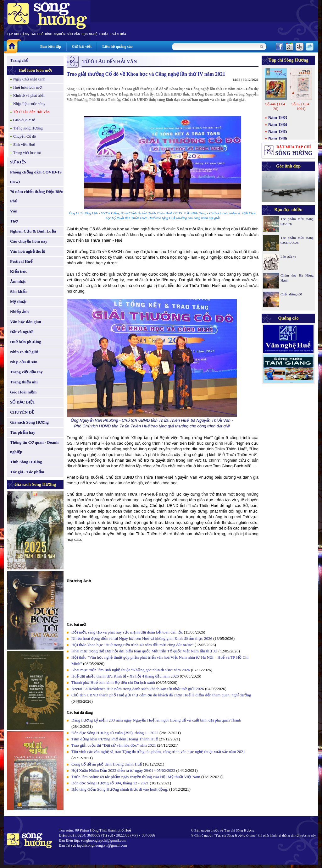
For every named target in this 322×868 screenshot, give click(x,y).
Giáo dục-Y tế (24, 120)
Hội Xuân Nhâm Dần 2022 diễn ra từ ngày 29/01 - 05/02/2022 (123, 770)
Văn (14, 211)
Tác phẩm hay (23, 432)
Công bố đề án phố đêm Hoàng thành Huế (107, 764)
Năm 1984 (278, 125)
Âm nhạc (18, 281)
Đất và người (22, 332)
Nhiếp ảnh (19, 312)
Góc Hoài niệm (23, 392)
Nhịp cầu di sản (24, 362)
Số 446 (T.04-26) (276, 106)
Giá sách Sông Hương (29, 422)
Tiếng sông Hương (28, 128)
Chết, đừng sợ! (291, 294)
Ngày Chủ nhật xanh (29, 79)
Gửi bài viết (82, 47)
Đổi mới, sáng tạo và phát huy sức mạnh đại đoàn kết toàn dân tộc (127, 632)
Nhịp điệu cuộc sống (29, 104)
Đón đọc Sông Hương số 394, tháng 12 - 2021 (110, 783)
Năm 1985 (278, 132)
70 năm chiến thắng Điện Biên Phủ (37, 196)
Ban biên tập (51, 47)
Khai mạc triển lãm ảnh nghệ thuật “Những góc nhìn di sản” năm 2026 (131, 670)
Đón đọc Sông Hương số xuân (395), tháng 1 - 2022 (115, 733)
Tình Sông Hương (26, 462)
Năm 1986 (278, 138)
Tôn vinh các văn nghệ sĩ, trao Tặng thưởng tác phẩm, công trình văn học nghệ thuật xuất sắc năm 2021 (158, 752)
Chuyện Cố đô (25, 136)
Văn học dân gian (26, 322)
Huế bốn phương (26, 342)
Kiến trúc (19, 271)
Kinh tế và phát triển (29, 96)
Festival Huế (21, 261)
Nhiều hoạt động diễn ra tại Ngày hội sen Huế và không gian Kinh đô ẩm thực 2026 (142, 638)
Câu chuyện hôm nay (29, 241)
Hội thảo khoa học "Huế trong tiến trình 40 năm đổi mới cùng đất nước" (133, 645)
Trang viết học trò (27, 153)
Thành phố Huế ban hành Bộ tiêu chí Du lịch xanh (113, 682)
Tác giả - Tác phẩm (27, 472)
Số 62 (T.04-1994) (301, 106)
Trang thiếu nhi (24, 382)
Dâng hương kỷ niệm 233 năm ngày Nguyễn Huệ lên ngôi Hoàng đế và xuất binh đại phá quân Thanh (156, 720)
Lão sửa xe (288, 256)
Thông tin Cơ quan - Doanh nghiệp (34, 447)
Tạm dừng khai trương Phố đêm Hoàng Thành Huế (115, 739)
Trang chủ (19, 60)
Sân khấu (18, 291)
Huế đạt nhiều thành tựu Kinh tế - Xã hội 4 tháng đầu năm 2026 (126, 676)
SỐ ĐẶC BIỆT (23, 402)
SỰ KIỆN (18, 162)
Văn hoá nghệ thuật (28, 251)
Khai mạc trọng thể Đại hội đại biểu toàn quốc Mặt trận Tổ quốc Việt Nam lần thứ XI (144, 651)
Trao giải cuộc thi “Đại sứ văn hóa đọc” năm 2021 (114, 745)
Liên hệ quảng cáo (117, 47)
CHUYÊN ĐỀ (22, 412)
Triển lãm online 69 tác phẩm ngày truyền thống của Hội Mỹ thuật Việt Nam (136, 777)
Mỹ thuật (18, 302)
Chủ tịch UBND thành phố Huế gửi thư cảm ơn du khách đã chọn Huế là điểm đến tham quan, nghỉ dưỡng (161, 695)
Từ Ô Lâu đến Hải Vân (31, 112)
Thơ (14, 221)
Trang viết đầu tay (26, 372)
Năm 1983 (278, 118)
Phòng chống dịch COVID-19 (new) (36, 177)
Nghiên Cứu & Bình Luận (33, 231)
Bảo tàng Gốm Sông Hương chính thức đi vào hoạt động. (120, 789)
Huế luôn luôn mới (35, 70)
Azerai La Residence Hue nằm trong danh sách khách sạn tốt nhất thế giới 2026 (138, 689)
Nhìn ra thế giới (24, 352)
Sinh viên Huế (24, 145)
